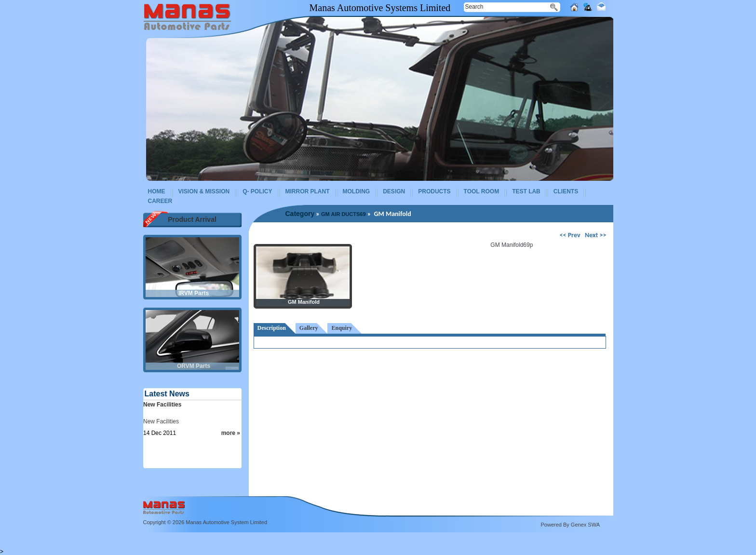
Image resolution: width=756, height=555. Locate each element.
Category (300, 214)
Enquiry (342, 328)
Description (272, 328)
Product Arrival (192, 219)
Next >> (595, 235)
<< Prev (571, 235)
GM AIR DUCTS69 (344, 214)
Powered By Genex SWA (570, 525)
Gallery (309, 328)
